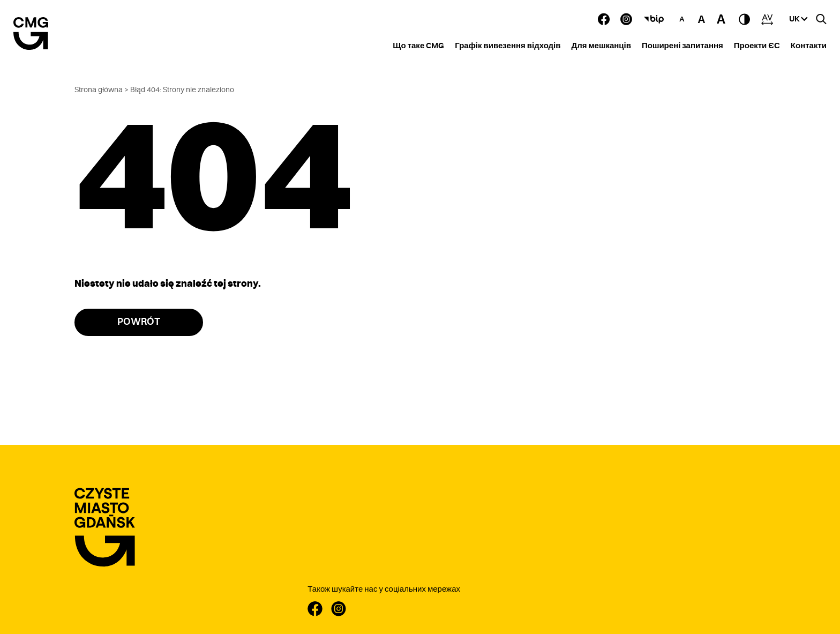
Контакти (809, 46)
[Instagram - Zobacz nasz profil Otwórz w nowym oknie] (626, 19)
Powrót (139, 322)
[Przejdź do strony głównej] (105, 528)
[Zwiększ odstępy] (767, 19)
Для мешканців (601, 46)
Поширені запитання (682, 46)
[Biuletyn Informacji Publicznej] (654, 19)
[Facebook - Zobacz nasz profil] (603, 19)
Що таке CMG (418, 46)
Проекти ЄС (757, 46)
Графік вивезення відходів (508, 46)
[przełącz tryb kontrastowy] (745, 19)
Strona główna (99, 90)
